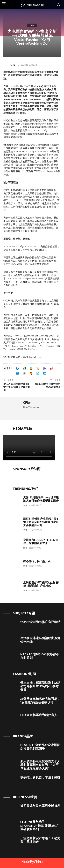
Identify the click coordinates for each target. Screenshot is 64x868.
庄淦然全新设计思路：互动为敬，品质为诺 (40, 840)
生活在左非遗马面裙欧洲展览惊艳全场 (40, 640)
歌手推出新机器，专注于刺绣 (40, 778)
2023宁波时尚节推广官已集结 (40, 622)
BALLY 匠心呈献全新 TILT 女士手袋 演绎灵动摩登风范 (17, 387)
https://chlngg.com (31, 407)
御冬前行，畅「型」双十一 (40, 561)
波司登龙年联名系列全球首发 (40, 806)
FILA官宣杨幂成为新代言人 (39, 715)
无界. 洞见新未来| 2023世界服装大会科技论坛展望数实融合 (41, 499)
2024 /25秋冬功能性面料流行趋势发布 (48, 386)
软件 (32, 25)
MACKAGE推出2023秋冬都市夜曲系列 (40, 656)
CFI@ (13, 65)
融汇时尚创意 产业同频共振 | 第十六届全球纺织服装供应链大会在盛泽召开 (41, 522)
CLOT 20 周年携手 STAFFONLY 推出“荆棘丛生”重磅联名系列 (39, 826)
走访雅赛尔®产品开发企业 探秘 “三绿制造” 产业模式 (41, 584)
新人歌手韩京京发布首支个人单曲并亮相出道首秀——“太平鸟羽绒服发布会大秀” (40, 765)
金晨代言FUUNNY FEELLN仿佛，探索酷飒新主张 (41, 542)
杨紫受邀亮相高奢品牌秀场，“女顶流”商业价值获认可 (40, 701)
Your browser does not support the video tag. (29, 448)
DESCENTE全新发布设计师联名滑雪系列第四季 (40, 747)
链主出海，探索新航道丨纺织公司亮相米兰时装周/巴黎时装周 (40, 686)
